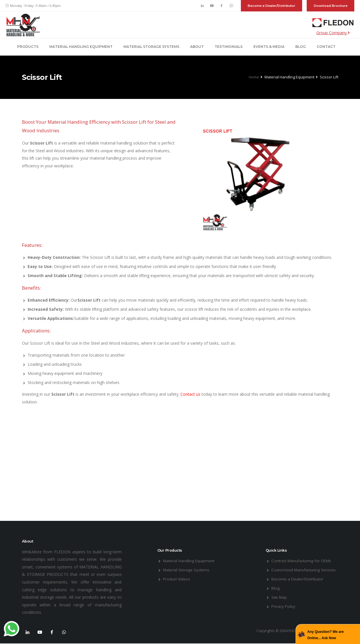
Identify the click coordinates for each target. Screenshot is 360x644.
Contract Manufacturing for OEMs (303, 561)
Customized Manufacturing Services (304, 570)
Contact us (191, 394)
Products (28, 47)
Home (254, 77)
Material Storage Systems (151, 47)
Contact (326, 47)
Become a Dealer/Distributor (271, 6)
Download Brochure (331, 6)
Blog (301, 47)
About (197, 47)
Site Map (279, 597)
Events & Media (269, 47)
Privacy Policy (284, 606)
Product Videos (177, 579)
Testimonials (229, 47)
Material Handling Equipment (81, 47)
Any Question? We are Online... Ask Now (326, 635)
